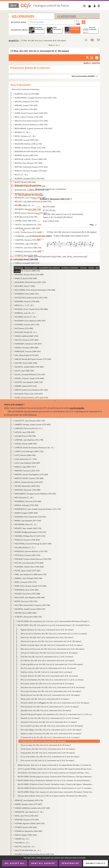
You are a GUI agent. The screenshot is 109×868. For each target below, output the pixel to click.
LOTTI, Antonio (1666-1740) (25, 455)
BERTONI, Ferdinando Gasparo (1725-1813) (31, 167)
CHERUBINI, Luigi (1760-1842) (26, 244)
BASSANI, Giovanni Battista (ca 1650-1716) (31, 125)
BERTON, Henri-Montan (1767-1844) (29, 163)
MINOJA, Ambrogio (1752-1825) (27, 505)
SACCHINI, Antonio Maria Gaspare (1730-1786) (33, 605)
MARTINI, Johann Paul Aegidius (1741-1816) (32, 474)
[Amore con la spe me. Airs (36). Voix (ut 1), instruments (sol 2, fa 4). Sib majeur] (51, 641)
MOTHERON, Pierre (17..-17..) (26, 524)
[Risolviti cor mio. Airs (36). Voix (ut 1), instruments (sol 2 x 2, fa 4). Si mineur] (50, 718)
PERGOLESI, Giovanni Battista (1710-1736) (31, 551)
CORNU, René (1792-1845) (25, 267)
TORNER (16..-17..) (22, 839)
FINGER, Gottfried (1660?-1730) (27, 336)
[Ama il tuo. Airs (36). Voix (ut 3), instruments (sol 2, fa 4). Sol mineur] (47, 637)
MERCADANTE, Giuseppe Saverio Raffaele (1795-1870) (35, 494)
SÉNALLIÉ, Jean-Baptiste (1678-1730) (29, 800)
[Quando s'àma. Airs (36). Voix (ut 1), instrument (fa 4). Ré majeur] (46, 710)
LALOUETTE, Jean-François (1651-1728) (30, 421)
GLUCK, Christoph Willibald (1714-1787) (30, 374)
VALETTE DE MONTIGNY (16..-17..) (28, 850)
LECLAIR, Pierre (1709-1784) (25, 436)
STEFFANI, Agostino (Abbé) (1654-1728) (30, 823)
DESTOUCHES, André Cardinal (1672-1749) (31, 298)
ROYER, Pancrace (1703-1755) (26, 601)
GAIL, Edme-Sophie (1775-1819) (27, 355)
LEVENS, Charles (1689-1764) (26, 444)
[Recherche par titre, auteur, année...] (52, 22)
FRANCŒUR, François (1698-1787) (28, 351)
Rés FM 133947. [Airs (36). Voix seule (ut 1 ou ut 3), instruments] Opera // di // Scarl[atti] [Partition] (54, 625)
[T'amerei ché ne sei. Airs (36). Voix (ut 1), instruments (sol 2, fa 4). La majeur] (50, 737)
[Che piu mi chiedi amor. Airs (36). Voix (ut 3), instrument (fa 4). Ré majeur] (49, 653)
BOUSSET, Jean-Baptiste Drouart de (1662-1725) (33, 201)
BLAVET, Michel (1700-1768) (25, 182)
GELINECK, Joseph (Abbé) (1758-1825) (29, 367)
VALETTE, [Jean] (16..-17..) (25, 846)
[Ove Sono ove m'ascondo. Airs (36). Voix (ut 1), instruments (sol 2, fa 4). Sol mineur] (53, 687)
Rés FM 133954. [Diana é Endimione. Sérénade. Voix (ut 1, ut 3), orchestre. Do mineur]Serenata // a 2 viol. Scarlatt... (54, 780)
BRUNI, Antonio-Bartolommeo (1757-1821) (31, 213)
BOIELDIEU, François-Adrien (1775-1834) (30, 186)
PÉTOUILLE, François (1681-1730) (28, 555)
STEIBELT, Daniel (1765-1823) (26, 827)
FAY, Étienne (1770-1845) (24, 328)
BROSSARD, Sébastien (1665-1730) (28, 209)
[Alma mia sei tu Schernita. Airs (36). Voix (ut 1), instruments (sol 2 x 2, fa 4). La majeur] (54, 634)
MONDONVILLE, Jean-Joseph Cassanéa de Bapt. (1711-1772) (38, 509)
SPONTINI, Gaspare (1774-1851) (27, 820)
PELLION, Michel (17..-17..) (25, 547)
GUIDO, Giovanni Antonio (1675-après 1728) (31, 398)
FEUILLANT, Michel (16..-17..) (26, 332)
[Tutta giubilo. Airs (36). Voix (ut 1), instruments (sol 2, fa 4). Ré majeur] (48, 753)
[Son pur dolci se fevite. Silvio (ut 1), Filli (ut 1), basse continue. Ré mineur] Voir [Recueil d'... (53, 796)
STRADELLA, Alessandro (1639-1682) (29, 831)
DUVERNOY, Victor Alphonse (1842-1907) (30, 321)
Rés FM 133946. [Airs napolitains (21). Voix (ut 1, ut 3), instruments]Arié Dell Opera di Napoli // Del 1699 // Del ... (54, 621)
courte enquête (77, 408)
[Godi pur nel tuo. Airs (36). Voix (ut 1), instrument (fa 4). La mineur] (46, 672)
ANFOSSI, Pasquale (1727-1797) (27, 102)
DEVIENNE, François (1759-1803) (27, 301)
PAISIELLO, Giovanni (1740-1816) (27, 540)
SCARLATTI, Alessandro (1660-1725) (28, 617)
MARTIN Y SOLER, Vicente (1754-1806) (29, 478)
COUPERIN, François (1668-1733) (27, 271)
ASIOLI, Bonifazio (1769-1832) (26, 109)
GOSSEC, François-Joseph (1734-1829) (29, 378)
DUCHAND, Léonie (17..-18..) (26, 317)
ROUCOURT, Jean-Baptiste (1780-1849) (30, 597)
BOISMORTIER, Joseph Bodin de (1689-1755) (32, 190)
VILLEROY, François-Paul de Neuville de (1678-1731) (34, 854)
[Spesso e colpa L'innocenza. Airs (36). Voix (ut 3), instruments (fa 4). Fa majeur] (51, 734)
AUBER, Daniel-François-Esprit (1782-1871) (31, 113)
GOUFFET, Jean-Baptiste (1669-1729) (29, 382)
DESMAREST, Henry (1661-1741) (27, 294)
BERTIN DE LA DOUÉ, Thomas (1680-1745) (31, 159)
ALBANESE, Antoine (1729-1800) (27, 94)
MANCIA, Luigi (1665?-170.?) (25, 467)
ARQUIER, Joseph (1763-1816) (26, 105)
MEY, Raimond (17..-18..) (24, 497)
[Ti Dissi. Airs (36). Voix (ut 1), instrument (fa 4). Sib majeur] (43, 741)
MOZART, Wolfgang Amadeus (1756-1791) (31, 532)
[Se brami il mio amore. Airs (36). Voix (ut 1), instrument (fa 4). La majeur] (49, 722)
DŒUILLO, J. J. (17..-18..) (24, 305)
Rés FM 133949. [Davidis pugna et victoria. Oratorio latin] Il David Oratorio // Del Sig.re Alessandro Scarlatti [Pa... (55, 777)
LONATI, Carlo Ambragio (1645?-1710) (29, 451)
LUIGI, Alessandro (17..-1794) (26, 459)
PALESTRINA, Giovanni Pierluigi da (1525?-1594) (33, 544)
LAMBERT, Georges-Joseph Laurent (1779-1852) (33, 424)
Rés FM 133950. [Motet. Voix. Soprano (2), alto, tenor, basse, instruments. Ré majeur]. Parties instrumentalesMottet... (55, 792)
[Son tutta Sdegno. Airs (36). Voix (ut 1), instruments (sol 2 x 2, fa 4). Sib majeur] (51, 730)
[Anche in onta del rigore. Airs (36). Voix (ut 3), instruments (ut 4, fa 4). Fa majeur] (51, 645)
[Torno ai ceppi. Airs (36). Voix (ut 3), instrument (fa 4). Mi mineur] (46, 745)
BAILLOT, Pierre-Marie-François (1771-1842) (31, 121)
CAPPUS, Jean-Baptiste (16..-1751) (28, 225)
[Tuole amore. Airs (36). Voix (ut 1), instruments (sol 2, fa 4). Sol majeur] (48, 749)
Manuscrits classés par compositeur (26, 89)
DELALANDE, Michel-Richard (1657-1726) (30, 282)
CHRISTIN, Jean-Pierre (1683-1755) (28, 248)
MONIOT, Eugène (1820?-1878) (26, 513)
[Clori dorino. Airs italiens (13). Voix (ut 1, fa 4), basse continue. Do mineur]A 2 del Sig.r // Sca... (54, 773)
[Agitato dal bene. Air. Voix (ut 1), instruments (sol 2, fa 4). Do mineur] (47, 630)
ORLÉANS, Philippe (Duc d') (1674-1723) (30, 536)
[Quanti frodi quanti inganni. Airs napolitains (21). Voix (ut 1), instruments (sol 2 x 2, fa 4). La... (57, 714)
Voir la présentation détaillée (83, 76)
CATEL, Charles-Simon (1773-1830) (28, 232)
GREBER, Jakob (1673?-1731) (26, 386)
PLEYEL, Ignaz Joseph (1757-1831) (28, 571)
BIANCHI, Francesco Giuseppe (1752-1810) (31, 171)
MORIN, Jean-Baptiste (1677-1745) (28, 521)
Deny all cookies (43, 863)
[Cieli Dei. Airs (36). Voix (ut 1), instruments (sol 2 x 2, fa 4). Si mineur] (47, 657)
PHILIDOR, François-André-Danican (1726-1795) (33, 559)
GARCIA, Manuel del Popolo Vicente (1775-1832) (33, 359)
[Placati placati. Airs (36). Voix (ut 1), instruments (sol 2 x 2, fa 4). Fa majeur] (50, 707)
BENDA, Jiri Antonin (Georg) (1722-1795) (30, 148)
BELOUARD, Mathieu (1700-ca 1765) (28, 144)
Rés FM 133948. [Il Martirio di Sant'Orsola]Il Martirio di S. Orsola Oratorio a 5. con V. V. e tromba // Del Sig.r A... (55, 788)
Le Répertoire (67, 16)
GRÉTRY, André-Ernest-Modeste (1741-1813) (31, 390)
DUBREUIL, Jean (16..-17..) (25, 313)
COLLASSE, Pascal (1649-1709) (26, 259)
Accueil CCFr (14, 40)
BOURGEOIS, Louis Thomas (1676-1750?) (30, 198)
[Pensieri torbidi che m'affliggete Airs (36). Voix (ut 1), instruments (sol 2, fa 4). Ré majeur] (55, 703)
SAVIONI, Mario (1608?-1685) (26, 613)
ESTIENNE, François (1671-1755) (27, 324)
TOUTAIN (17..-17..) (22, 843)
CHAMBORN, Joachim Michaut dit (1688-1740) (33, 236)
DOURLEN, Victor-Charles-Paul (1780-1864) (31, 309)
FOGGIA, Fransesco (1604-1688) (27, 348)
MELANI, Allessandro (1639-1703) (27, 486)
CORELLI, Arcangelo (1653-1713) (27, 263)
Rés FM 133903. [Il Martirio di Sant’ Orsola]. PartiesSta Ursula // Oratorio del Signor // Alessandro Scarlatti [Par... (55, 784)
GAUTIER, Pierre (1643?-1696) (26, 363)
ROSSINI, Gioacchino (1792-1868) (28, 594)
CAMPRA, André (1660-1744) (25, 221)
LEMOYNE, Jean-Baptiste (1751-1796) (29, 440)
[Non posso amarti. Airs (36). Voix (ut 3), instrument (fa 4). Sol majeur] (47, 684)
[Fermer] (54, 401)
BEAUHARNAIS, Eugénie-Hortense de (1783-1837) (34, 128)
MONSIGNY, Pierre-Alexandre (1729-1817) (31, 517)
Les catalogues (23, 16)
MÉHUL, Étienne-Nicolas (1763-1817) (29, 482)
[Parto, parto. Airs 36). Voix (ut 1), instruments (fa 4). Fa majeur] (45, 699)
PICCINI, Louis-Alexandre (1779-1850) (29, 563)
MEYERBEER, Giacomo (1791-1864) (28, 501)
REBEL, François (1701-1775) (26, 582)
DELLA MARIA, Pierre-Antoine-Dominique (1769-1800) (35, 290)
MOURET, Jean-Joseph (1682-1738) (28, 528)
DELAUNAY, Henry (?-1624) (25, 286)
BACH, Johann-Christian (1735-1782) (29, 117)
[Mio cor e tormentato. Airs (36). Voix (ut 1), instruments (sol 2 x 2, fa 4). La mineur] (52, 680)
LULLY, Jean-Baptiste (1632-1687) (27, 463)
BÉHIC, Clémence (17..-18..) (25, 136)
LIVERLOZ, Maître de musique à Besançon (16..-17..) (35, 448)
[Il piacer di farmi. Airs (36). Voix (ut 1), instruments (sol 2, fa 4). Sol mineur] (49, 676)
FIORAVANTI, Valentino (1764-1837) (28, 344)
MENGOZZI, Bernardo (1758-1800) (28, 490)
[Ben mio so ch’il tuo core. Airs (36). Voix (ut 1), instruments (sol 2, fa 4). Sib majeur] (52, 649)
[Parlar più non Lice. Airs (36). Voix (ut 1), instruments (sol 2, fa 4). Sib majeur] (50, 695)
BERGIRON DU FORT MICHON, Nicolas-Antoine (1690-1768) (37, 151)
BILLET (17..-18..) (21, 175)
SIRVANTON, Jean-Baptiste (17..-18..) (29, 812)
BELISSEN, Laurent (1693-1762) (27, 140)
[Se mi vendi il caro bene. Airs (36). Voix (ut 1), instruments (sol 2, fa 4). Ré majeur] (52, 726)
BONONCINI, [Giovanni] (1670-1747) (29, 194)
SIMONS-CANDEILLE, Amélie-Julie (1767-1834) (32, 808)
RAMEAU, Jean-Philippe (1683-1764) (29, 578)
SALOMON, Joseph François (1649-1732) (30, 609)
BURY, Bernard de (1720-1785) (26, 217)
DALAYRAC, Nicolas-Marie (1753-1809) (29, 275)
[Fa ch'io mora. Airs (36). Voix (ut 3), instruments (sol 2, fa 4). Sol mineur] (48, 668)
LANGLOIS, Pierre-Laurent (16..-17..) (29, 428)
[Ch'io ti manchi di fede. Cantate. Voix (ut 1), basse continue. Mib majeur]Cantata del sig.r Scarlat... (55, 769)
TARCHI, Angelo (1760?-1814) (26, 835)
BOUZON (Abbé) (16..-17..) (25, 205)
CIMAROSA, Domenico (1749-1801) (28, 251)
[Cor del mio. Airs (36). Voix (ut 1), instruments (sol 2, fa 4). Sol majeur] (47, 660)
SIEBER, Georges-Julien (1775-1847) (28, 804)
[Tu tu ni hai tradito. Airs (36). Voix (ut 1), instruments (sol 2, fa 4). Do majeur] (50, 757)
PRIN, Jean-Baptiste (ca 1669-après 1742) (31, 574)
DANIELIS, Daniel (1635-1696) (26, 278)
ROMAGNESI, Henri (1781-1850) (27, 590)
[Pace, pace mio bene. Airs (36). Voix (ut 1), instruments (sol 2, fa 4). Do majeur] (51, 691)
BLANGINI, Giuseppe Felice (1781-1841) (30, 178)
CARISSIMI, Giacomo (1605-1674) (27, 228)
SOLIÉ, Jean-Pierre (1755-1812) (27, 816)
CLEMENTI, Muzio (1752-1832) (26, 255)
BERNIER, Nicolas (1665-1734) (26, 155)
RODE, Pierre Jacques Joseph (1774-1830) (31, 586)
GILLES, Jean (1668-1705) (24, 371)
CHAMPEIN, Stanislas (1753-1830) (28, 240)
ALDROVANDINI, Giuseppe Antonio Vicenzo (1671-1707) (36, 98)
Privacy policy (96, 863)
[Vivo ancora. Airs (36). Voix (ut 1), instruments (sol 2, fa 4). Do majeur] (47, 760)
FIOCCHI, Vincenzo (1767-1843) (27, 340)
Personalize (70, 863)
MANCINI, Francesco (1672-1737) (27, 471)
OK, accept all (15, 863)
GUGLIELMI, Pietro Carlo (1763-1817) (29, 394)
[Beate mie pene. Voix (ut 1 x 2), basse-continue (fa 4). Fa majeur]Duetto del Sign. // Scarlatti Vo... (55, 765)
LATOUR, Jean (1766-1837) (25, 432)
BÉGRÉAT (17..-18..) (22, 132)
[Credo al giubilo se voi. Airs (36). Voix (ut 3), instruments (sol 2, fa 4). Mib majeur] (52, 664)
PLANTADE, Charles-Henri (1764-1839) (29, 567)
